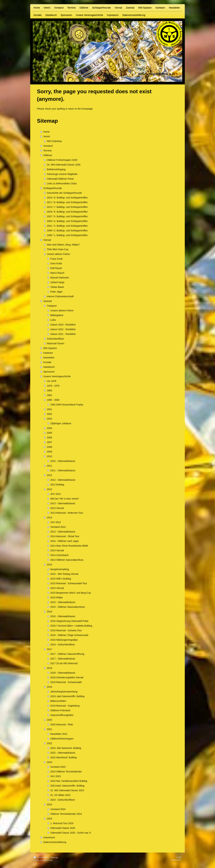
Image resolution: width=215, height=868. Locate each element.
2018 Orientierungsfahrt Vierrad (67, 677)
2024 (49, 804)
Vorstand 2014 (58, 527)
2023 (49, 762)
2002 (49, 414)
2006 (49, 438)
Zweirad (48, 301)
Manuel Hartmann (60, 278)
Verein (47, 136)
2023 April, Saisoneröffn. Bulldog (67, 786)
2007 (49, 442)
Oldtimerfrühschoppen (62, 739)
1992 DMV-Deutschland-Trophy (67, 405)
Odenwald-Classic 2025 (63, 828)
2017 (49, 649)
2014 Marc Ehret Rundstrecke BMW (69, 546)
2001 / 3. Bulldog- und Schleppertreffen (67, 226)
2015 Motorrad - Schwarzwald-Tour (69, 583)
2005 (49, 433)
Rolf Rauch (56, 268)
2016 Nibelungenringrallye (64, 640)
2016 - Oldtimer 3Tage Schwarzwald (69, 635)
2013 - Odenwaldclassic (63, 503)
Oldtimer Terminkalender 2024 (66, 814)
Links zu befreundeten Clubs (62, 183)
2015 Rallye (57, 597)
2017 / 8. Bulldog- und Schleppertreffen (67, 202)
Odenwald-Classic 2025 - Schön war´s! (71, 833)
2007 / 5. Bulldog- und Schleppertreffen (67, 216)
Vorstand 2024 (58, 809)
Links (53, 320)
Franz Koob (56, 259)
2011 (49, 466)
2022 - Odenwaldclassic (63, 753)
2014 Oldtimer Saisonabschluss (67, 560)
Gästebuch (49, 367)
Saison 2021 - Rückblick (63, 334)
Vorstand (48, 146)
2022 (49, 743)
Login (179, 857)
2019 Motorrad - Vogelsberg (65, 706)
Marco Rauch (57, 273)
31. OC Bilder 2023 (60, 795)
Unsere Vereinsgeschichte (57, 376)
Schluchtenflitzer (56, 339)
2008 (49, 447)
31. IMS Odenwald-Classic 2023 (67, 790)
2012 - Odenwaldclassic (63, 480)
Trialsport (52, 306)
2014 (49, 518)
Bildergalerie (57, 315)
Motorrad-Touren (56, 343)
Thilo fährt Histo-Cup (58, 249)
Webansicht (176, 860)
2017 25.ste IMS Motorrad (64, 663)
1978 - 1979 (53, 386)
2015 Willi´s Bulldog (61, 579)
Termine (48, 151)
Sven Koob (56, 263)
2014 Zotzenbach (59, 555)
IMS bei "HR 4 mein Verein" (65, 499)
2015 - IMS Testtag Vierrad (64, 574)
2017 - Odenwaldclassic (63, 659)
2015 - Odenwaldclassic (63, 602)
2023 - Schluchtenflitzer (63, 800)
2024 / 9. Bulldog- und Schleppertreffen (67, 198)
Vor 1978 (52, 381)
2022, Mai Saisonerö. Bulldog (66, 748)
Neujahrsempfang (60, 569)
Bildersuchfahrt (58, 701)
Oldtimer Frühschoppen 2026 (62, 160)
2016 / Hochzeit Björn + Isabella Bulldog (71, 626)
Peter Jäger (56, 292)
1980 (49, 390)
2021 (49, 729)
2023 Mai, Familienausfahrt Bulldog (69, 781)
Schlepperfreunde (53, 188)
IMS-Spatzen (50, 348)
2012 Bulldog (57, 485)
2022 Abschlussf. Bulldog (63, 757)
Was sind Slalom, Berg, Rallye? (63, 245)
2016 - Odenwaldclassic (63, 616)
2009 (49, 452)
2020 (49, 720)
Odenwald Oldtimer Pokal (60, 179)
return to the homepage (80, 109)
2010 (49, 456)
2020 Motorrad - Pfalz (62, 725)
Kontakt (47, 362)
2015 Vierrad (57, 588)
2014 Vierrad (57, 550)
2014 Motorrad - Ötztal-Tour (65, 536)
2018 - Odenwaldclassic (63, 673)
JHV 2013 (56, 494)
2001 (49, 409)
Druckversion (42, 858)
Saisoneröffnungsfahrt (62, 715)
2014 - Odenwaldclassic (63, 532)
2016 (49, 612)
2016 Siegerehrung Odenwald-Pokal (69, 621)
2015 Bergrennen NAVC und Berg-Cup (71, 593)
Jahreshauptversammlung (64, 692)
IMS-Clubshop (54, 141)
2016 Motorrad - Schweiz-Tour (66, 630)
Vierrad (47, 240)
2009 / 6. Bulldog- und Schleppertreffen (67, 212)
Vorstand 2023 (58, 767)
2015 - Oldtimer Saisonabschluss (68, 607)
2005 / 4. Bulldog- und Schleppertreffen (67, 221)
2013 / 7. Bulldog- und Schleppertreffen (67, 207)
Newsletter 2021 (59, 734)
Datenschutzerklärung (55, 842)
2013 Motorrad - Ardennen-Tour (67, 513)
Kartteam (48, 353)
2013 (49, 489)
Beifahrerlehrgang (56, 169)
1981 (49, 395)
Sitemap (54, 858)
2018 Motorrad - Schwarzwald (66, 682)
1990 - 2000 (53, 400)
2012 (49, 475)
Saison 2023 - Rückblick (63, 325)
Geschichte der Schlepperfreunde (64, 193)
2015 (49, 565)
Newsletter (49, 358)
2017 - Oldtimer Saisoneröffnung (67, 654)
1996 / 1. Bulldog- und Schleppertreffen (67, 235)
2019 (49, 687)
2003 (49, 419)
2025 (49, 819)
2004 (49, 428)
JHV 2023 (56, 776)
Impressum (49, 837)
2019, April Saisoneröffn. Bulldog (67, 696)
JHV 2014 (56, 522)
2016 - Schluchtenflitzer (63, 645)
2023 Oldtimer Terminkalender (66, 772)
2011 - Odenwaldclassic (63, 470)
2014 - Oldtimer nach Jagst (64, 541)
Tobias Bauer (57, 287)
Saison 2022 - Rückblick (63, 329)
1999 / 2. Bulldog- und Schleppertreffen (67, 231)
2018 (49, 668)
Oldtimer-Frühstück (60, 710)
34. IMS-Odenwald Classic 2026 (64, 165)
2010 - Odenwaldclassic (63, 461)
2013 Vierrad (57, 508)
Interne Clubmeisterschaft (60, 296)
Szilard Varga (57, 282)
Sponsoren (49, 372)
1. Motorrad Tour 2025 (62, 823)
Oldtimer (48, 155)
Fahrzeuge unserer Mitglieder (62, 174)
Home (46, 132)
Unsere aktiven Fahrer (59, 254)
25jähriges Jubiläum (61, 423)
